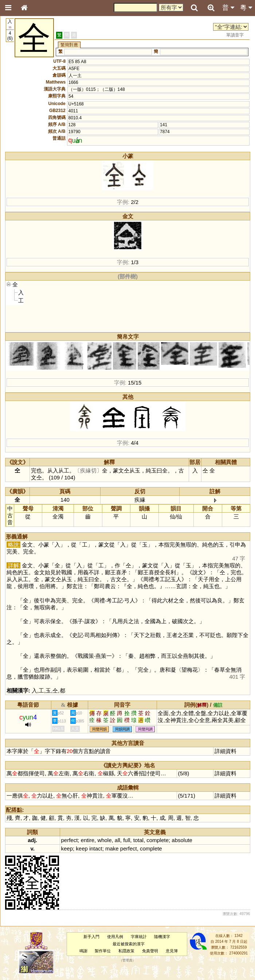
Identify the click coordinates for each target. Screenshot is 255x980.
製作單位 (103, 951)
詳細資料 (225, 751)
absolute (182, 840)
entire (88, 840)
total (138, 840)
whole (104, 840)
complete (158, 840)
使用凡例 (115, 937)
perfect (70, 840)
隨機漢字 (162, 937)
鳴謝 (83, 951)
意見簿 (172, 951)
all (117, 840)
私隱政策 (126, 951)
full (127, 840)
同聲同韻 (99, 729)
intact (96, 848)
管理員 (127, 960)
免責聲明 (150, 951)
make (112, 848)
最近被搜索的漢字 (129, 944)
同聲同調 (145, 729)
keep (67, 848)
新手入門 (91, 937)
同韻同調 (122, 729)
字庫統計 (139, 937)
